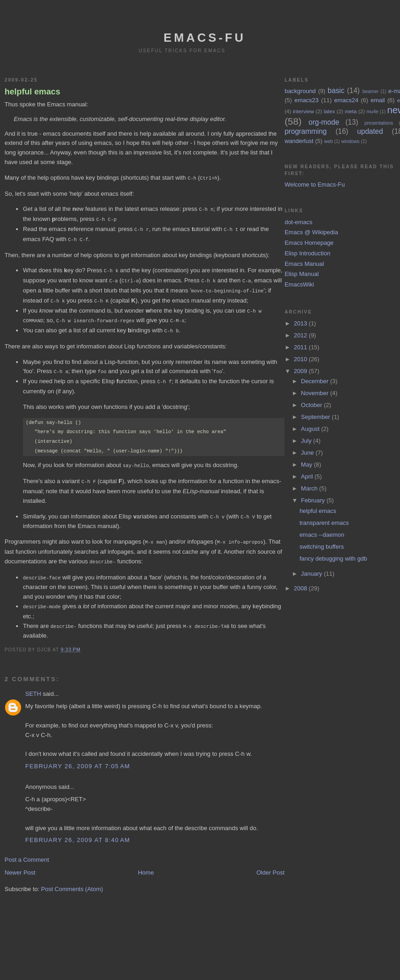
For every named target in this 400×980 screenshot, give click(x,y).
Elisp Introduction (307, 253)
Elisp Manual (301, 274)
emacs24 (346, 100)
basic (336, 91)
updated (370, 131)
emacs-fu (205, 38)
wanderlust (299, 141)
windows (350, 141)
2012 (302, 335)
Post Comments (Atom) (72, 879)
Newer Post (20, 862)
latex (330, 111)
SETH (33, 684)
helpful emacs (32, 92)
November (316, 393)
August (311, 429)
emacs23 (307, 100)
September (316, 417)
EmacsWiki (299, 284)
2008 (302, 588)
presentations (379, 123)
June (308, 453)
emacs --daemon (322, 535)
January (312, 574)
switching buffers (322, 547)
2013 (302, 323)
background (300, 91)
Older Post (270, 862)
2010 (302, 359)
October (312, 405)
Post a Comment (27, 850)
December (316, 381)
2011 (302, 347)
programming (306, 131)
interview (303, 111)
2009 (302, 371)
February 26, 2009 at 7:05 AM (78, 756)
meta (351, 111)
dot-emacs (298, 222)
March (310, 488)
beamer (370, 91)
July (307, 441)
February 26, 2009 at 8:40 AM (78, 830)
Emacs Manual (304, 264)
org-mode (324, 122)
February (314, 500)
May (307, 465)
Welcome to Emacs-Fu (314, 184)
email (378, 100)
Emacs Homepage (309, 243)
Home (146, 862)
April (308, 476)
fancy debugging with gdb (333, 559)
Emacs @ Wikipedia (311, 232)
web (328, 141)
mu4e (372, 112)
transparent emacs (324, 523)
